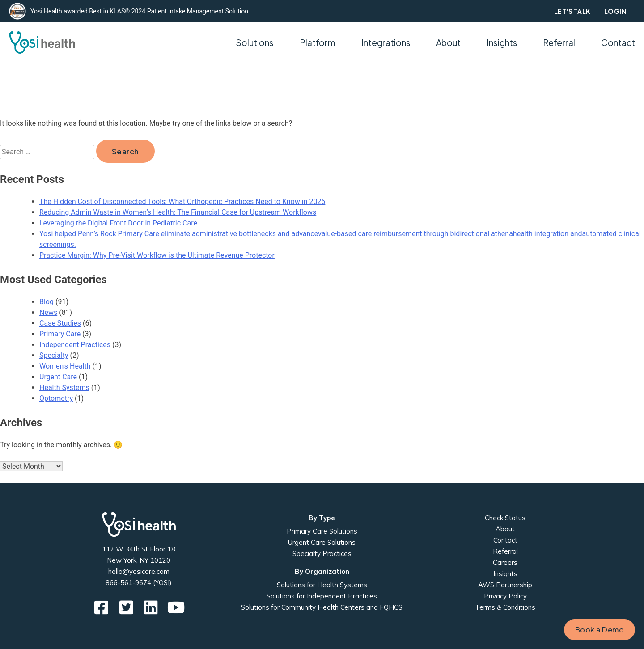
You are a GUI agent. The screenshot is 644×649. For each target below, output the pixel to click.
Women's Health (65, 366)
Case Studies (60, 323)
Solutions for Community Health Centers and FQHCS (322, 607)
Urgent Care (58, 377)
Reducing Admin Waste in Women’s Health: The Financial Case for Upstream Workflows (178, 212)
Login (615, 11)
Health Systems (64, 388)
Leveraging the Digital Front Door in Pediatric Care (118, 223)
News (48, 312)
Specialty (54, 355)
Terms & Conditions (505, 607)
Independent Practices (75, 345)
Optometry (56, 398)
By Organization (322, 571)
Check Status (505, 518)
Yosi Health (139, 524)
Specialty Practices (322, 554)
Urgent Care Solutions (322, 542)
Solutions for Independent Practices (322, 596)
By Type (322, 518)
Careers (505, 562)
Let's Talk (572, 11)
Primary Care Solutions (322, 531)
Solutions (255, 42)
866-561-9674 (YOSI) (139, 583)
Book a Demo (600, 630)
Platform (318, 42)
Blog (47, 302)
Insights (502, 42)
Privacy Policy (505, 596)
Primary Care (60, 334)
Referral (559, 42)
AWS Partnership (505, 585)
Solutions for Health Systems (322, 585)
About (505, 529)
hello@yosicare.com (139, 571)
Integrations (386, 42)
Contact (618, 42)
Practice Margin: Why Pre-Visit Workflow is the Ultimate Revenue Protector (157, 255)
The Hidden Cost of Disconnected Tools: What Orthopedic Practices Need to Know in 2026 (182, 201)
